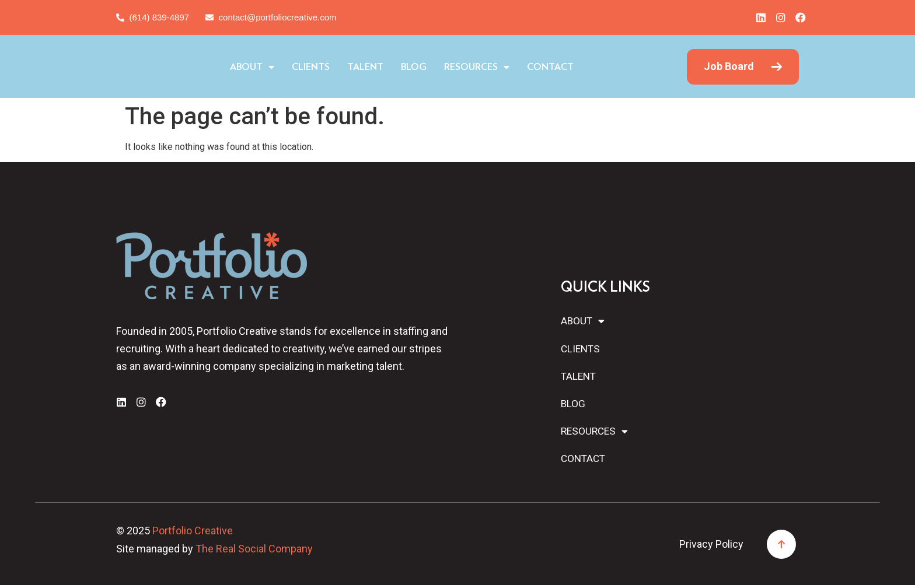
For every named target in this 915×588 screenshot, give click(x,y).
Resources (526, 67)
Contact (600, 67)
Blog (463, 67)
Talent (415, 67)
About (302, 67)
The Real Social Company (254, 552)
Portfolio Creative (193, 533)
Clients (360, 67)
